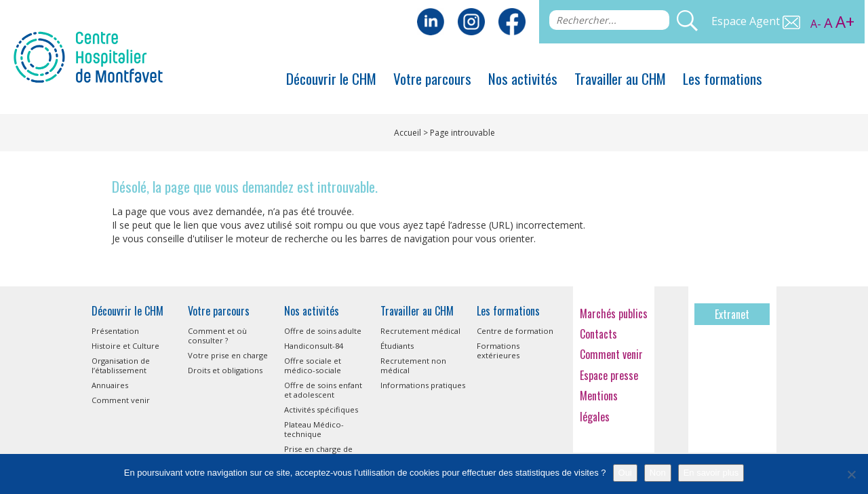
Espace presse (609, 375)
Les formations (723, 78)
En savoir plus (711, 473)
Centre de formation (515, 331)
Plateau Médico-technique (314, 429)
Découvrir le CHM (331, 78)
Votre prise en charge (228, 355)
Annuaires (110, 385)
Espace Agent (756, 21)
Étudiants (397, 346)
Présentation (115, 331)
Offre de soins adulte (323, 331)
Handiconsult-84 (314, 346)
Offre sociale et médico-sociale (313, 365)
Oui (625, 473)
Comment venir (121, 400)
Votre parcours (432, 78)
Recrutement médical (420, 331)
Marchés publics (614, 313)
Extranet (732, 314)
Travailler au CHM (620, 78)
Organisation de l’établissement (121, 365)
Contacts (598, 334)
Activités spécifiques (321, 410)
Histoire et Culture (125, 346)
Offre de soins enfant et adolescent (323, 390)
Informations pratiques (423, 385)
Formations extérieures (498, 350)
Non (658, 473)
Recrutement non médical (413, 365)
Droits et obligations (225, 370)
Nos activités (523, 78)
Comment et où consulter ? (217, 336)
